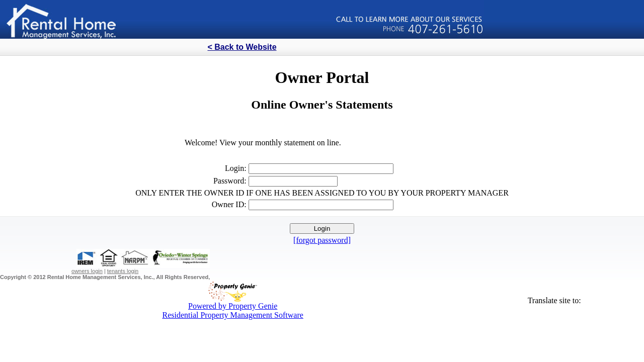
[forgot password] (322, 240)
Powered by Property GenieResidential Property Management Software (232, 307)
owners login (87, 271)
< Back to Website (242, 47)
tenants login (123, 271)
